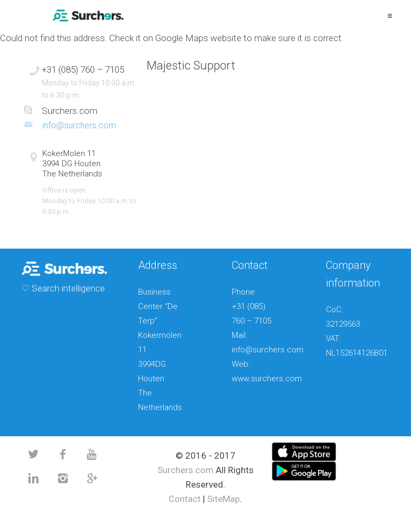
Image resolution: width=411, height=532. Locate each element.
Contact (185, 499)
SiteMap (223, 499)
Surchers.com (185, 470)
